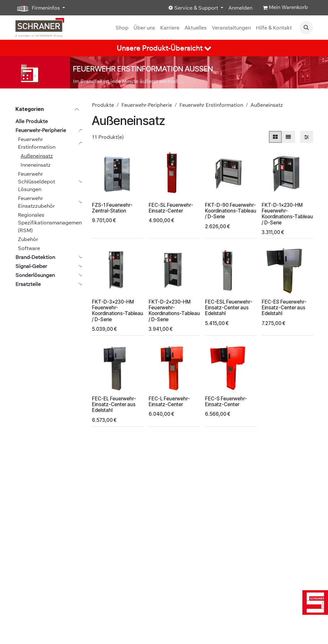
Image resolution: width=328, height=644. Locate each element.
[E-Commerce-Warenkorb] (285, 8)
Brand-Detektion (35, 257)
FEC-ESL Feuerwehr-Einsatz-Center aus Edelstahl (229, 308)
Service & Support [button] (194, 8)
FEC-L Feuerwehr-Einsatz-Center (169, 401)
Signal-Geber (31, 266)
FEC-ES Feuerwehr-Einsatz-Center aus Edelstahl (284, 308)
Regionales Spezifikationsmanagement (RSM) (51, 222)
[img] (315, 602)
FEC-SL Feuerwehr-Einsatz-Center (171, 208)
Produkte (103, 105)
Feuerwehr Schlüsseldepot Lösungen (37, 181)
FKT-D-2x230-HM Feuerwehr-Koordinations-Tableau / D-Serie (174, 311)
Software (29, 248)
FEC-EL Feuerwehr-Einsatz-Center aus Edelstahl (114, 404)
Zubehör (28, 239)
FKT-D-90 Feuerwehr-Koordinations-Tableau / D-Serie (231, 211)
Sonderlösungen (35, 275)
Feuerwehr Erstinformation (37, 143)
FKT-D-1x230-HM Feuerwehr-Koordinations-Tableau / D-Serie (287, 214)
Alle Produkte (32, 121)
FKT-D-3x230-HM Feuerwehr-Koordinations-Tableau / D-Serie (118, 311)
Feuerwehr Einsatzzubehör (36, 202)
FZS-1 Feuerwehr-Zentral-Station (112, 208)
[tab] (164, 48)
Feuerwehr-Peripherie (41, 130)
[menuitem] (122, 28)
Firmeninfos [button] (38, 8)
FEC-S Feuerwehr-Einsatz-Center (226, 401)
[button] (306, 28)
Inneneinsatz (36, 165)
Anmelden (240, 8)
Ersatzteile (28, 284)
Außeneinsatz (37, 156)
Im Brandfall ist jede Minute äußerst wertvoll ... (128, 81)
